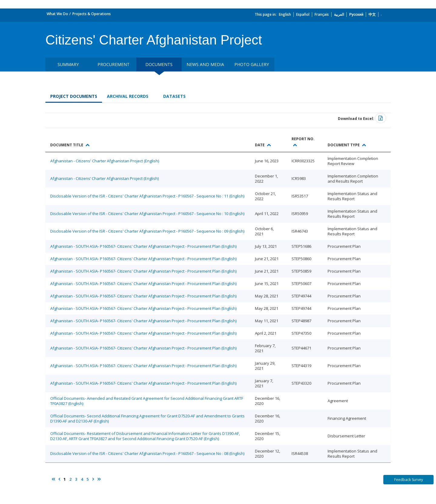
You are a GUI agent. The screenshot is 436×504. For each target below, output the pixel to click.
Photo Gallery (252, 64)
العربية (339, 14)
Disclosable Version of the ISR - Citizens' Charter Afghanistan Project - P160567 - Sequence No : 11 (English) (147, 196)
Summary (68, 64)
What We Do (57, 14)
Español (303, 14)
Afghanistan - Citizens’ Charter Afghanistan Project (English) (104, 178)
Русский (356, 14)
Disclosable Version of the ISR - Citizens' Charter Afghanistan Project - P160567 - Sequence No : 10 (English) (147, 214)
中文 (372, 14)
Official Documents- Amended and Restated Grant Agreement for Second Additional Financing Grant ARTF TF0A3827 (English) (147, 401)
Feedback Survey (409, 480)
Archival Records (128, 96)
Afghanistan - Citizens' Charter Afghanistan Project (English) (105, 161)
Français (322, 14)
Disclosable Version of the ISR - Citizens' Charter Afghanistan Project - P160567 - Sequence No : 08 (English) (147, 453)
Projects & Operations (92, 14)
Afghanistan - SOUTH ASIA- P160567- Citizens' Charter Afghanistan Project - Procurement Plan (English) (143, 246)
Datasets (174, 96)
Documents (159, 64)
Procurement (114, 64)
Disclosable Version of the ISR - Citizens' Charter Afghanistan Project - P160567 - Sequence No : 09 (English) (147, 231)
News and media (205, 64)
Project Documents (74, 96)
